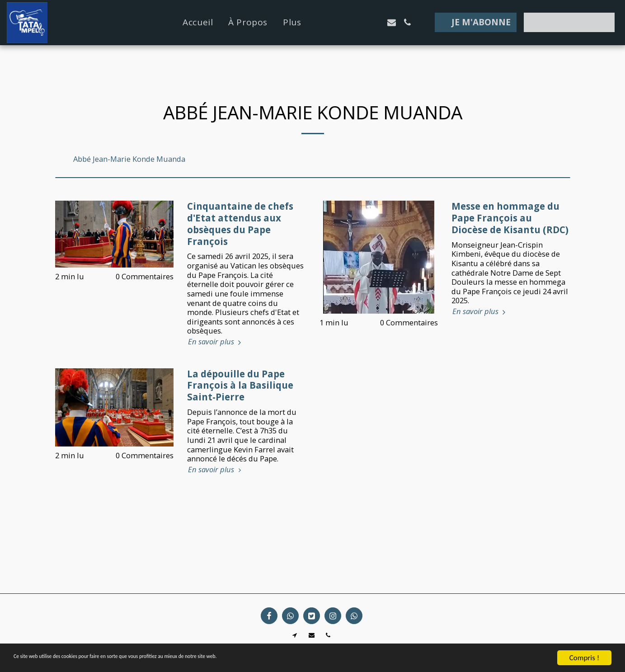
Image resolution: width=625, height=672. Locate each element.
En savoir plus (216, 342)
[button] (344, 22)
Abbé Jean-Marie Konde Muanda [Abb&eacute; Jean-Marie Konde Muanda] (129, 159)
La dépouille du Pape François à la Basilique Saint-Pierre (240, 385)
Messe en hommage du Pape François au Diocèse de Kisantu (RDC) (510, 218)
